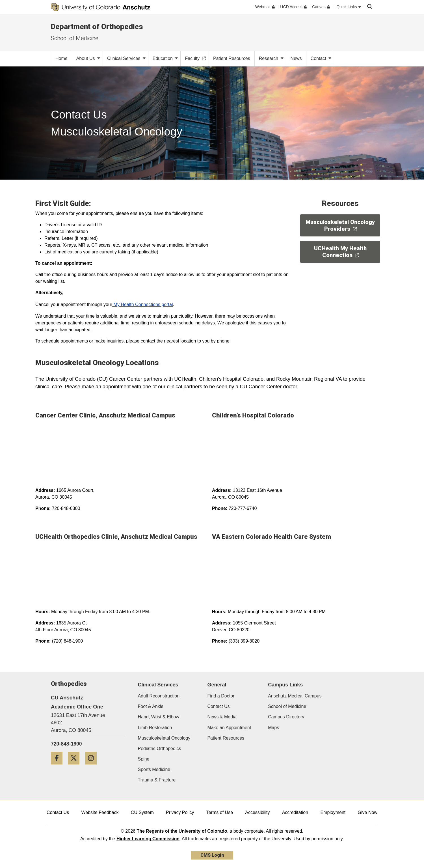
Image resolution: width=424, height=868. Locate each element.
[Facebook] (59, 767)
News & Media (222, 717)
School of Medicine (287, 706)
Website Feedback (100, 812)
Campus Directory (286, 717)
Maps (273, 728)
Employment (333, 812)
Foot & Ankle (151, 706)
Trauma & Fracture (157, 780)
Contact (321, 58)
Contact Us (218, 706)
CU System (142, 812)
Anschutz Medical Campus (295, 696)
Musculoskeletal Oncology (164, 738)
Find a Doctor (221, 696)
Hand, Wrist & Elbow (159, 717)
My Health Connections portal (142, 304)
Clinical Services (126, 58)
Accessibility (257, 812)
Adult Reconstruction (159, 696)
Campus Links (285, 685)
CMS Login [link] (212, 855)
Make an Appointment (229, 728)
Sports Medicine (154, 769)
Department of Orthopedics (97, 27)
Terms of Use (220, 812)
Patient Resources (226, 738)
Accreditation (295, 812)
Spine (144, 759)
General (217, 685)
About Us (88, 58)
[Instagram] (93, 767)
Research (271, 58)
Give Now (368, 812)
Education (165, 58)
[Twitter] (76, 767)
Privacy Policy (180, 812)
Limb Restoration (155, 728)
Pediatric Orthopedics (160, 749)
